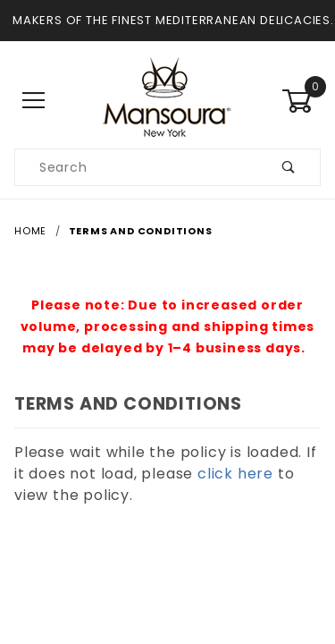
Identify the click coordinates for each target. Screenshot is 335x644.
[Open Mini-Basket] (301, 101)
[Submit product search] (289, 167)
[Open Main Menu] (34, 101)
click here (235, 474)
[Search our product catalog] (137, 167)
